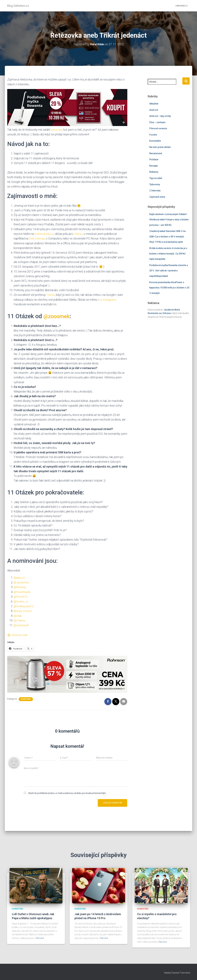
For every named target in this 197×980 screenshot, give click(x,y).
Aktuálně (154, 103)
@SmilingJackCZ (24, 605)
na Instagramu (108, 299)
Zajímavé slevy (157, 197)
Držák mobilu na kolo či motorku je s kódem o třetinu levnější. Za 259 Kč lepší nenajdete (168, 254)
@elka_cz (20, 577)
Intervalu (41, 238)
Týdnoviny (155, 184)
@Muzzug (20, 586)
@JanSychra (22, 582)
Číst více (40, 938)
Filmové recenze (158, 128)
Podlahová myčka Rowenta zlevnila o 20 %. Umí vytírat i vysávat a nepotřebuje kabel (169, 270)
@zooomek (58, 316)
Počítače (154, 159)
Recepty (153, 166)
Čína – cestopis (157, 122)
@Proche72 (21, 596)
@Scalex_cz (21, 601)
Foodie (153, 135)
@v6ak (18, 615)
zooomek (57, 129)
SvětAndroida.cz (45, 234)
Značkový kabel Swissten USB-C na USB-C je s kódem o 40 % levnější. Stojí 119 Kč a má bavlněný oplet (167, 237)
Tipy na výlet (156, 178)
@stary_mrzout (23, 610)
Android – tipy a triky (160, 116)
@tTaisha (19, 619)
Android (154, 110)
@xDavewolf (22, 624)
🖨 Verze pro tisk (18, 633)
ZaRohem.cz (182, 6)
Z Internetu (155, 191)
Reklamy (154, 172)
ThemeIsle (185, 973)
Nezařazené (156, 153)
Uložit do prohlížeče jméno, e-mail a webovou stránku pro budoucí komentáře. (67, 792)
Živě (32, 238)
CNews (79, 234)
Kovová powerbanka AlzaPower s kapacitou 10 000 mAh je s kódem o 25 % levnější (169, 288)
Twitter (51, 294)
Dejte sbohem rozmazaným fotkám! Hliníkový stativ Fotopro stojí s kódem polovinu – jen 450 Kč (169, 219)
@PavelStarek (22, 591)
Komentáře (26, 698)
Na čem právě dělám (160, 147)
